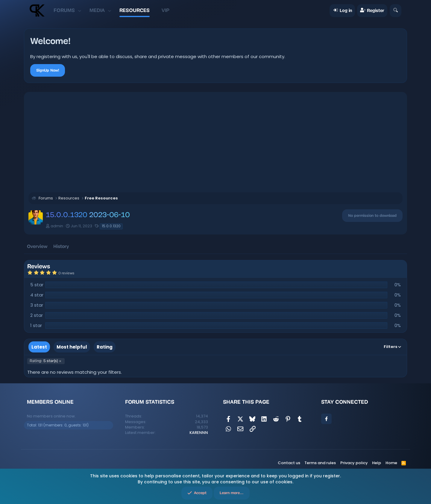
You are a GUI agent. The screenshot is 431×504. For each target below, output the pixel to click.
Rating (105, 347)
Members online (50, 402)
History (61, 246)
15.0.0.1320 (111, 226)
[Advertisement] (215, 141)
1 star (36, 325)
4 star (37, 295)
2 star (37, 315)
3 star (37, 305)
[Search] (396, 11)
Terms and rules (320, 463)
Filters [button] (391, 347)
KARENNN (199, 433)
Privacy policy (354, 463)
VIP (166, 10)
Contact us (289, 463)
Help (377, 463)
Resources (135, 10)
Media (97, 10)
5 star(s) (44, 361)
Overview (37, 246)
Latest (39, 347)
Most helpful (72, 347)
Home (391, 463)
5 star (37, 285)
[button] (79, 10)
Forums (64, 10)
